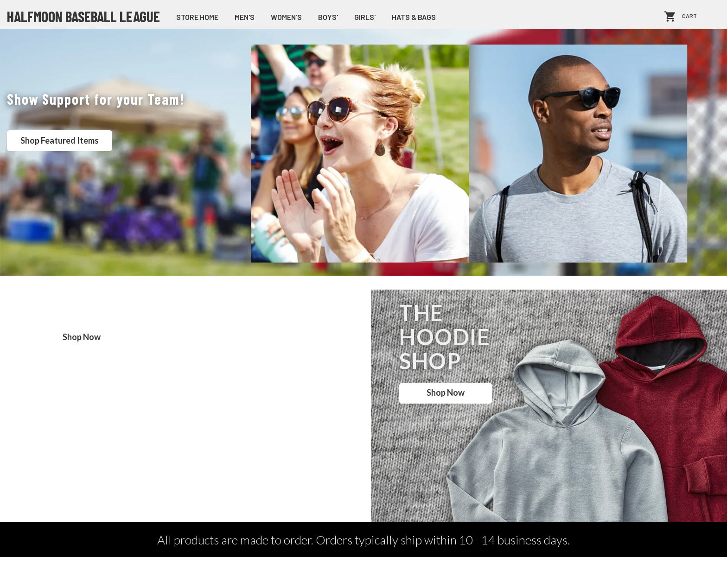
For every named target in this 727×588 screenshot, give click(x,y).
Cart (689, 16)
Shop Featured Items (60, 140)
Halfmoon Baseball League (83, 16)
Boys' (328, 17)
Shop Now (82, 337)
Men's (245, 17)
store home (197, 17)
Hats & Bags (414, 17)
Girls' (365, 17)
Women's (286, 17)
